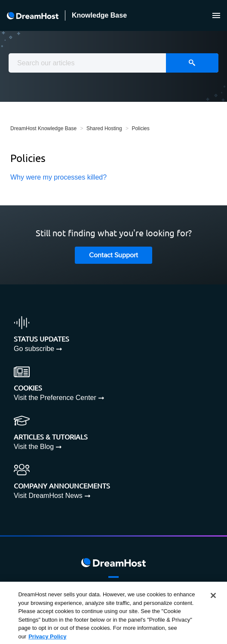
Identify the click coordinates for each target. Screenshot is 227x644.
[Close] (213, 598)
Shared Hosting (104, 128)
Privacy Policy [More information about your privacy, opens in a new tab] (47, 639)
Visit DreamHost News (48, 496)
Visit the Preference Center (55, 398)
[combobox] (113, 63)
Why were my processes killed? (58, 177)
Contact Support (113, 255)
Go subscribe (34, 349)
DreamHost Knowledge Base (43, 128)
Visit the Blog (34, 447)
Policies (140, 128)
